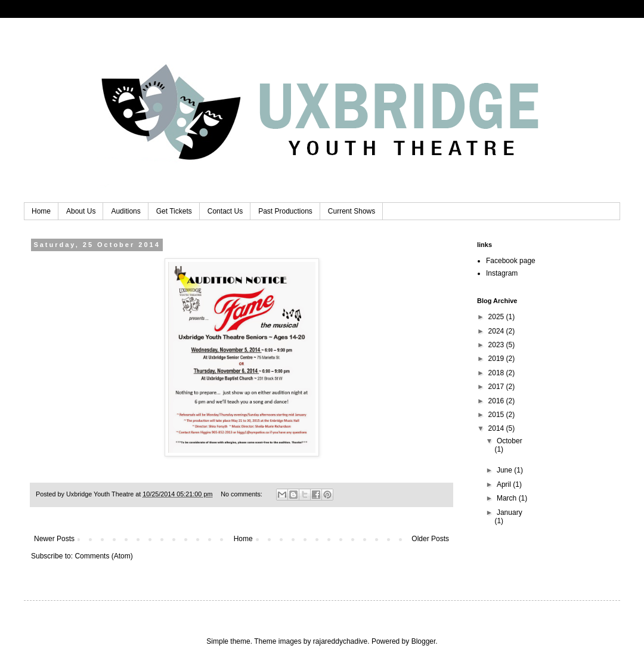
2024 (497, 331)
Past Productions (285, 211)
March (508, 498)
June (505, 470)
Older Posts (430, 539)
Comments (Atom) (103, 556)
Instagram (502, 273)
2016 (497, 401)
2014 (497, 428)
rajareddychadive (340, 641)
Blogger (424, 641)
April (505, 484)
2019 (497, 359)
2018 (497, 373)
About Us (81, 211)
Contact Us (225, 211)
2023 (497, 345)
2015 (497, 415)
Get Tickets (174, 211)
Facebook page (511, 261)
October (510, 441)
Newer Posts (54, 539)
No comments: (242, 494)
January (510, 512)
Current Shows (352, 211)
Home (41, 211)
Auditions (126, 211)
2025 (497, 317)
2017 (497, 387)
